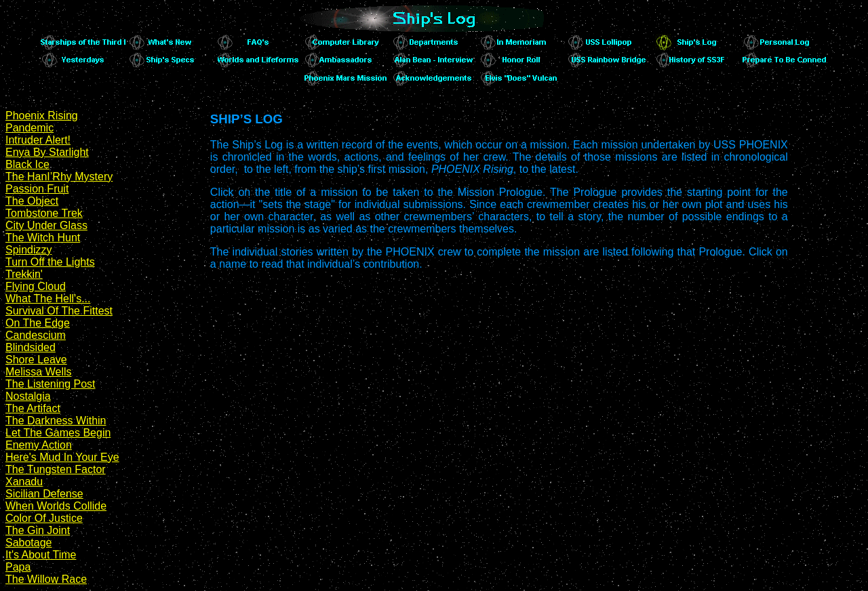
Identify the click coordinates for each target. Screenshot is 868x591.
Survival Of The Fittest (59, 311)
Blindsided (31, 347)
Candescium (36, 335)
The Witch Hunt (43, 238)
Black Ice (27, 164)
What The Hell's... (48, 299)
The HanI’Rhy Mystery (59, 177)
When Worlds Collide (56, 506)
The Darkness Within (56, 421)
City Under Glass (46, 225)
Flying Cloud (36, 286)
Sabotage (29, 543)
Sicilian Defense (44, 494)
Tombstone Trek (44, 213)
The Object (32, 201)
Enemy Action (39, 445)
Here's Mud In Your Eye (62, 457)
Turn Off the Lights (50, 262)
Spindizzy (28, 250)
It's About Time (41, 555)
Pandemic (29, 128)
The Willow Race (46, 579)
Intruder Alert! (38, 140)
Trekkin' (24, 274)
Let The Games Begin (58, 433)
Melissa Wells (39, 372)
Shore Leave (36, 360)
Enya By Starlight (47, 152)
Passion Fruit (37, 189)
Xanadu (24, 482)
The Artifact (33, 408)
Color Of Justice (44, 518)
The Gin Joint (38, 530)
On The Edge (38, 323)
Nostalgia (28, 396)
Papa (18, 567)
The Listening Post (51, 384)
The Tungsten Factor (56, 469)
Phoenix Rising (42, 116)
